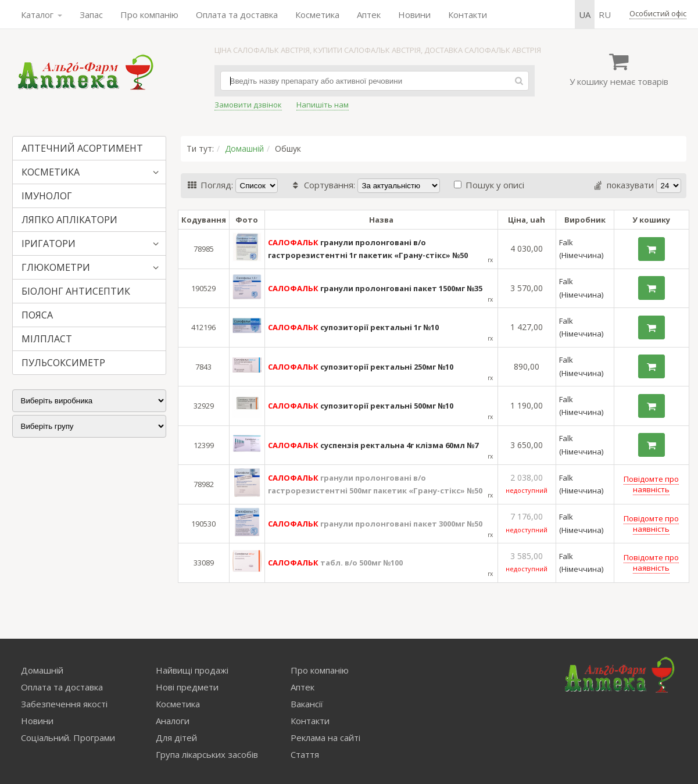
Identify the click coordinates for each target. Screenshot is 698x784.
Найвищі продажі (192, 670)
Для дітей (176, 738)
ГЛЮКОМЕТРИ (56, 267)
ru (605, 15)
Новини (414, 15)
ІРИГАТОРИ (49, 244)
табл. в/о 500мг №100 (335, 563)
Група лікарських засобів (207, 754)
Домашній (244, 148)
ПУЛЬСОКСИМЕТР (63, 363)
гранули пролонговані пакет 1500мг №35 (375, 288)
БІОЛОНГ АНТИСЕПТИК (76, 291)
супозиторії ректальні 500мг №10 (361, 406)
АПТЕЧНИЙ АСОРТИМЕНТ (82, 148)
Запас (91, 15)
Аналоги (173, 721)
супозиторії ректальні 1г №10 (353, 327)
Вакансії (307, 704)
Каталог (42, 15)
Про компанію (149, 15)
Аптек (369, 15)
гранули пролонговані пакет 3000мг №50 (375, 524)
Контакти (468, 15)
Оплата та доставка (237, 15)
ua (585, 15)
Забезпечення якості (64, 704)
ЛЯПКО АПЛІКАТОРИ (69, 220)
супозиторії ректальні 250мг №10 (361, 367)
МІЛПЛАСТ (47, 339)
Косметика (317, 15)
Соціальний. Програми (68, 738)
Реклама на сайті (325, 738)
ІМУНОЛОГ (47, 196)
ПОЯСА (37, 315)
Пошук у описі (489, 185)
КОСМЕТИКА (51, 172)
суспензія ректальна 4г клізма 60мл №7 (373, 445)
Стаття (305, 754)
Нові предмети (187, 687)
